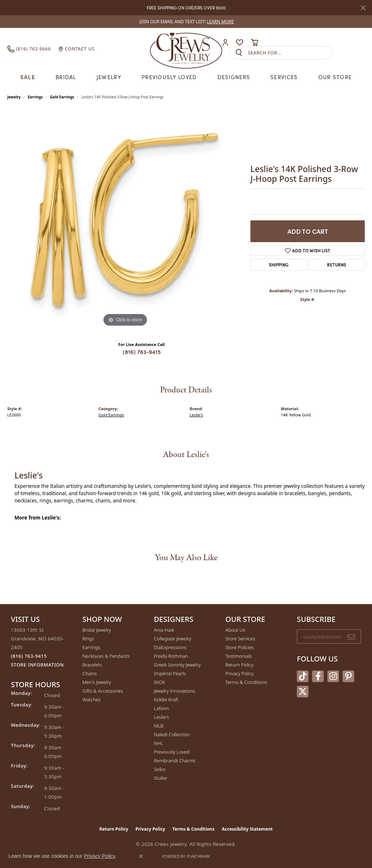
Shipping (279, 264)
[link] (186, 22)
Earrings (35, 97)
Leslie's (197, 415)
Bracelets (92, 665)
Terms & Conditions (246, 682)
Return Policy (239, 665)
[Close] (363, 8)
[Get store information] (37, 665)
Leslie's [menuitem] (161, 717)
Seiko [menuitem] (160, 769)
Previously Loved (169, 77)
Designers (234, 77)
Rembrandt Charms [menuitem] (175, 761)
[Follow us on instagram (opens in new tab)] (333, 676)
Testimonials (239, 656)
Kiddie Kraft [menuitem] (166, 700)
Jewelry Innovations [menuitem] (174, 691)
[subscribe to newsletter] (351, 637)
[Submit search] (239, 53)
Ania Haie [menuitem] (164, 630)
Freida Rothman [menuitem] (171, 656)
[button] (225, 42)
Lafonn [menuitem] (161, 708)
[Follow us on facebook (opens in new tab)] (318, 676)
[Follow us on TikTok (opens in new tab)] (303, 676)
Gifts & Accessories (103, 691)
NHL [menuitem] (159, 743)
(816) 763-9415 (142, 352)
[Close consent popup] (141, 856)
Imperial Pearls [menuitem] (170, 673)
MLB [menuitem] (159, 726)
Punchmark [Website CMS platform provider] (199, 856)
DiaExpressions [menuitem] (170, 647)
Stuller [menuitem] (161, 778)
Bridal (66, 77)
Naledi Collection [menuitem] (172, 734)
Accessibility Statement (247, 829)
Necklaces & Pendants (106, 656)
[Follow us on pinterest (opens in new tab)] (348, 676)
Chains (90, 673)
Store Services (240, 639)
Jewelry (109, 77)
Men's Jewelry (97, 682)
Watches (91, 700)
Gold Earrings (62, 97)
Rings (88, 639)
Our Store (335, 77)
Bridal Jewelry (97, 630)
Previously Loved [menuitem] (172, 752)
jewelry (14, 97)
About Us (235, 630)
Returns (337, 264)
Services (284, 77)
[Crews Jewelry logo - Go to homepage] (186, 49)
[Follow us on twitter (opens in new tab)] (303, 692)
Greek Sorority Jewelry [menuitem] (177, 665)
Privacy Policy (240, 673)
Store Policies (240, 647)
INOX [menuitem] (159, 682)
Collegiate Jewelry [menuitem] (173, 639)
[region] (125, 220)
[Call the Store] (29, 656)
